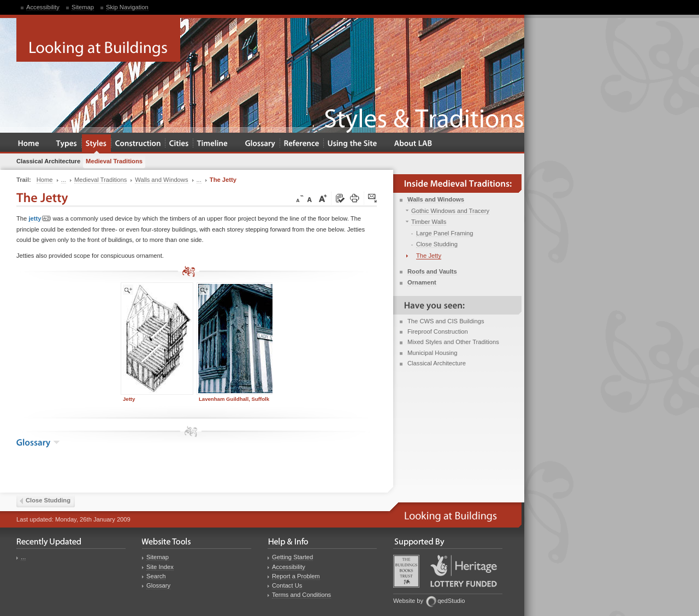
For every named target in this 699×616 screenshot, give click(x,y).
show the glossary (57, 442)
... (23, 557)
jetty (40, 219)
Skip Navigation (127, 7)
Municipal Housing (432, 353)
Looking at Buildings (98, 40)
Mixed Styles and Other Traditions (453, 342)
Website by (408, 601)
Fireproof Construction (438, 331)
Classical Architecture (437, 363)
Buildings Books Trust (406, 571)
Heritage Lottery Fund (464, 571)
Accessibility (43, 7)
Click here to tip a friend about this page (373, 199)
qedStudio (451, 601)
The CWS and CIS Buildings (446, 321)
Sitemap (83, 7)
